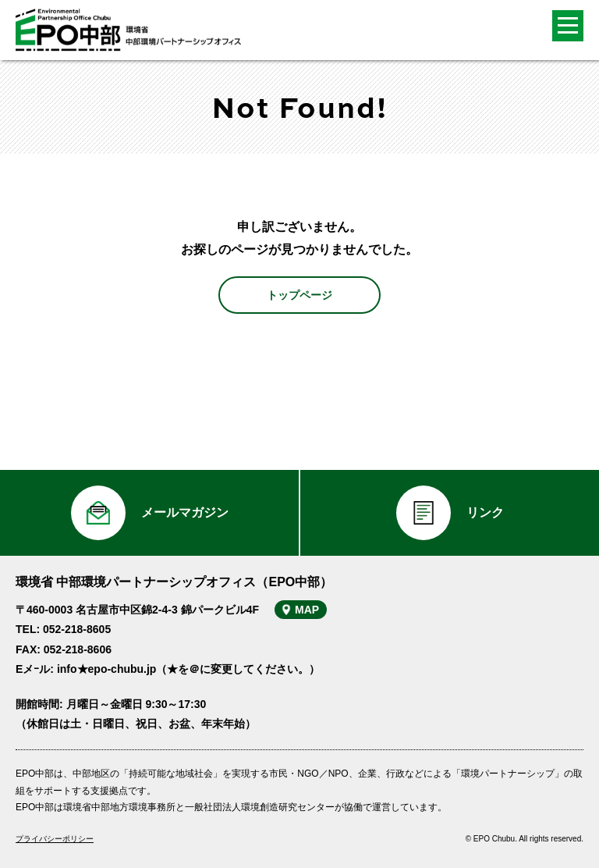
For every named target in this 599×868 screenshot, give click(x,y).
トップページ (299, 295)
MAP (307, 610)
